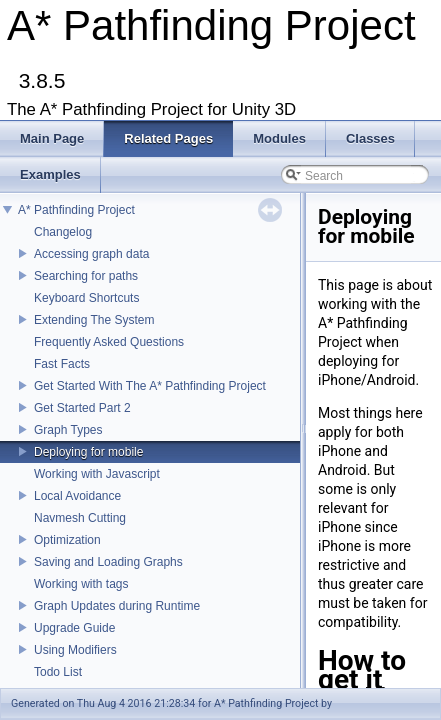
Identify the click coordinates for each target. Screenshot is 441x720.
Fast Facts (62, 364)
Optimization (67, 540)
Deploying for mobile (88, 452)
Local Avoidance (77, 496)
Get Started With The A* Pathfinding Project (150, 386)
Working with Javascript (97, 474)
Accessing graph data (91, 254)
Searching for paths (86, 276)
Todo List (58, 672)
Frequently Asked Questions (109, 342)
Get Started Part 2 (82, 408)
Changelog (63, 232)
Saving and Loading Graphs (108, 562)
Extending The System (94, 320)
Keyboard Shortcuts (86, 298)
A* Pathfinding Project (76, 210)
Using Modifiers (75, 650)
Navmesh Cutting (80, 518)
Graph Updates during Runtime (117, 606)
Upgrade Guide (74, 628)
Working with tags (81, 584)
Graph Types (68, 430)
